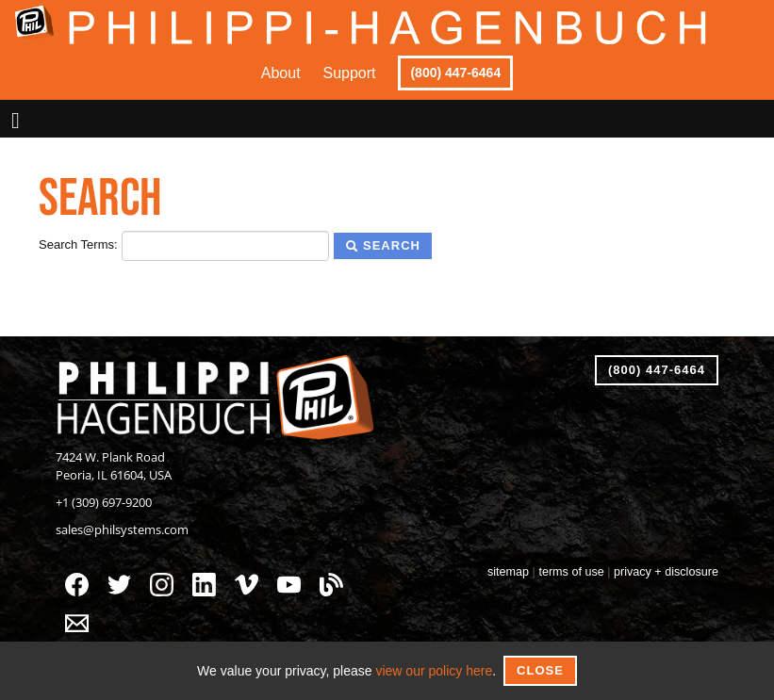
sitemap (508, 572)
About (281, 73)
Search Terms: (78, 244)
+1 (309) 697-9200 (104, 503)
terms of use (571, 572)
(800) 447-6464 (455, 73)
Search (383, 245)
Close (540, 670)
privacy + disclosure (666, 572)
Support (350, 73)
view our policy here (434, 671)
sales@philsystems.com (122, 530)
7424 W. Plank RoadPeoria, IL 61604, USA (114, 466)
